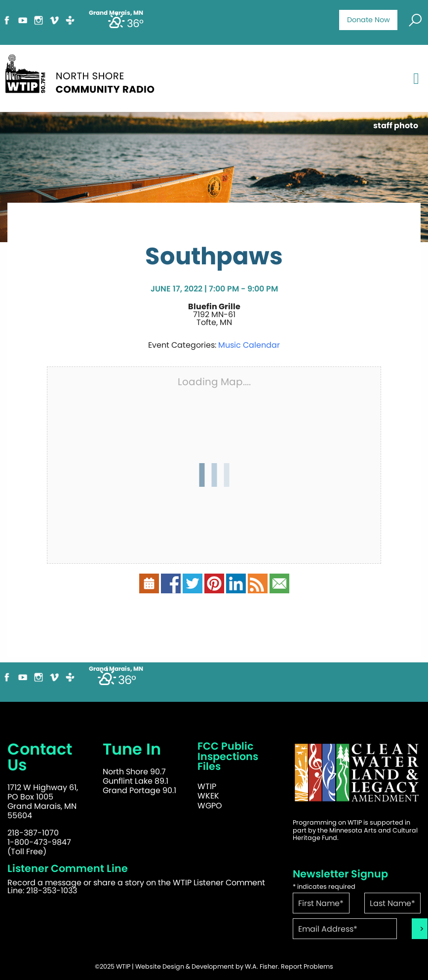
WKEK (208, 796)
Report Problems (307, 966)
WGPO (210, 806)
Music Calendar (249, 345)
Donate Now (369, 20)
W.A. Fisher (261, 966)
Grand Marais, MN (116, 669)
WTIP (207, 786)
